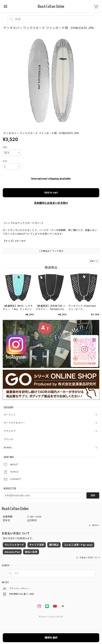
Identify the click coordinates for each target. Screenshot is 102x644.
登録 (93, 495)
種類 (5, 147)
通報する (94, 261)
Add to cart (51, 193)
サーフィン (10, 415)
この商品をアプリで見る (51, 251)
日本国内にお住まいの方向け (51, 203)
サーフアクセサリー (14, 423)
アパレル (9, 439)
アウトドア (10, 431)
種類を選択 (51, 638)
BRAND (8, 448)
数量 (5, 161)
